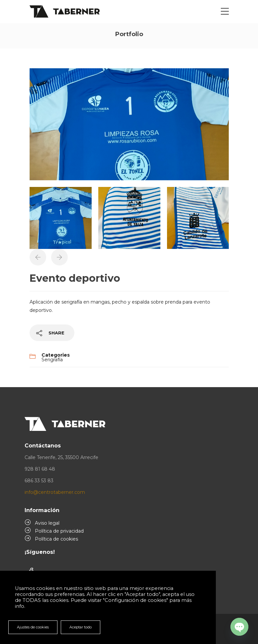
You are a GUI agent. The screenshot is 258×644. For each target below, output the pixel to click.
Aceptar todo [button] (81, 627)
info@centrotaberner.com (55, 492)
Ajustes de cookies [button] (33, 627)
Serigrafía (52, 360)
